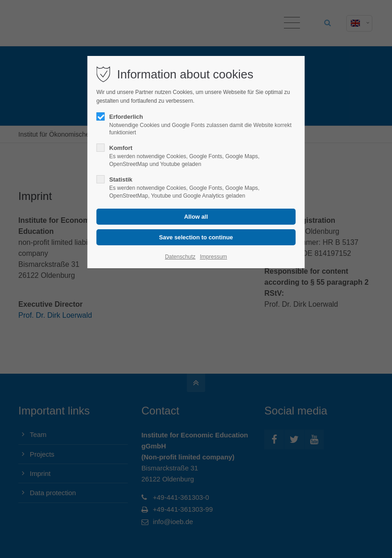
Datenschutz (180, 257)
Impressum (213, 257)
